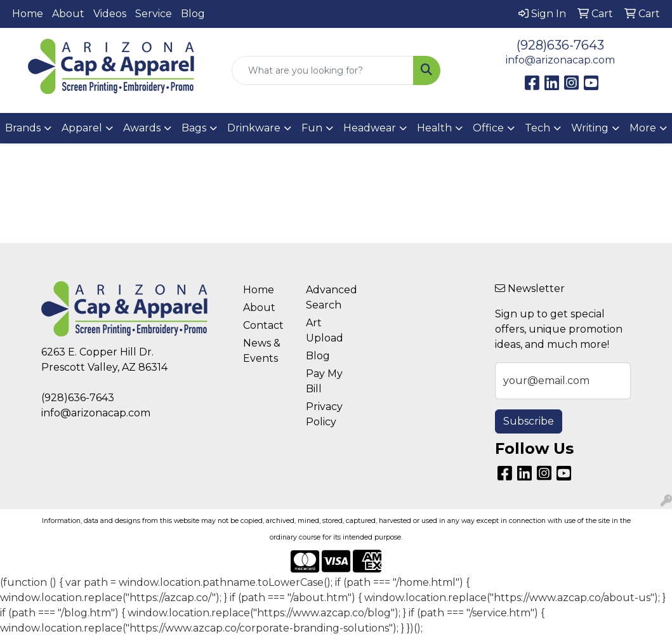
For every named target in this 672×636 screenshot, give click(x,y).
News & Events (262, 351)
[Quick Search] (323, 70)
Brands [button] (23, 128)
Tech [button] (537, 128)
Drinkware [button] (254, 128)
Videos (110, 14)
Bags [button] (194, 128)
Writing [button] (590, 128)
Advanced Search (330, 297)
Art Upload (325, 330)
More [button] (643, 128)
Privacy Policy (324, 414)
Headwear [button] (370, 128)
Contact (263, 325)
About (68, 14)
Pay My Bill (324, 381)
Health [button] (434, 128)
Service (154, 14)
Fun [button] (312, 128)
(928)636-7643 (560, 45)
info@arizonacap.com (560, 60)
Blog (193, 14)
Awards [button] (142, 128)
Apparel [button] (82, 128)
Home (28, 14)
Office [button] (488, 128)
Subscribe (529, 421)
